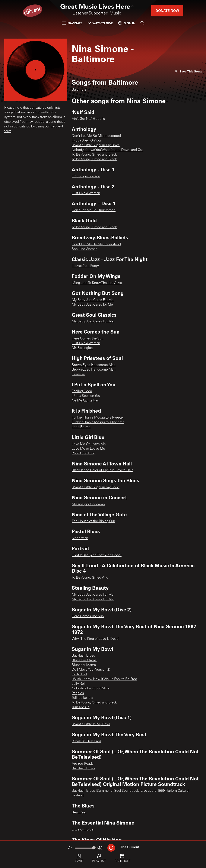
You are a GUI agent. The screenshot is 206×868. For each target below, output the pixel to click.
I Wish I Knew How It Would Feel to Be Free (104, 679)
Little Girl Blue (83, 830)
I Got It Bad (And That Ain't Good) (97, 555)
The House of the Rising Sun (93, 521)
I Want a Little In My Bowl (91, 724)
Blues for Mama (84, 665)
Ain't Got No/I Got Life (88, 119)
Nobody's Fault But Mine (91, 689)
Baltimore (79, 90)
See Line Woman (85, 249)
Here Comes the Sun (88, 339)
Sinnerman (80, 538)
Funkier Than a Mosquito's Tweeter (98, 418)
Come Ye (78, 374)
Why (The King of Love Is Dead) (96, 639)
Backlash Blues (83, 656)
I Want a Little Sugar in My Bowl (96, 145)
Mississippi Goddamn (88, 504)
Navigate (72, 23)
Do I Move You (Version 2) (91, 670)
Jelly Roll (79, 684)
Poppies (78, 693)
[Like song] (188, 71)
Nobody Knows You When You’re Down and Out (107, 150)
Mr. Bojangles (82, 348)
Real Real (79, 813)
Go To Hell (79, 674)
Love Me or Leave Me (88, 449)
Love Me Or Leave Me (89, 444)
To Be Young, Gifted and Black (94, 155)
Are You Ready (83, 764)
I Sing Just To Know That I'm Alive (97, 283)
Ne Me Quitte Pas (85, 401)
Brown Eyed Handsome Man (94, 365)
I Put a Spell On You (86, 141)
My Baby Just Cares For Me (93, 300)
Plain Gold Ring (83, 453)
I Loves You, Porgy (85, 266)
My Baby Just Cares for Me (92, 305)
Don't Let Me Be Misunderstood (96, 136)
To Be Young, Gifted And (90, 578)
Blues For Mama (84, 660)
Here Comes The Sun (88, 616)
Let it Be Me (81, 427)
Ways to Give (100, 23)
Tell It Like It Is (82, 698)
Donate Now (167, 11)
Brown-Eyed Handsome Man (94, 370)
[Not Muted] (70, 848)
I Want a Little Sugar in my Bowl (96, 487)
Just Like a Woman (86, 193)
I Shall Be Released (86, 741)
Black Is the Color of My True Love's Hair (102, 470)
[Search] (142, 23)
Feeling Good (82, 391)
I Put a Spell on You (86, 176)
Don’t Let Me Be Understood (94, 210)
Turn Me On (81, 707)
